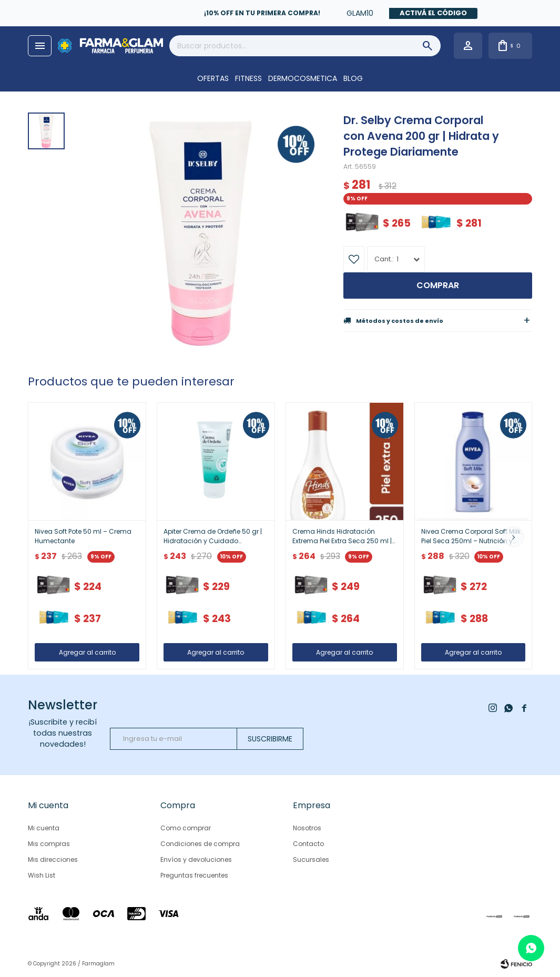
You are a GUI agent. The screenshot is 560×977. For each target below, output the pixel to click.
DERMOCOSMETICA (303, 78)
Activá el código (433, 13)
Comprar (438, 285)
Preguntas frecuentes (194, 875)
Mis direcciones (53, 859)
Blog (353, 78)
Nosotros (307, 828)
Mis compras (49, 844)
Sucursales (311, 859)
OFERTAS (213, 78)
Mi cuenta (44, 828)
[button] (514, 537)
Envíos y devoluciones (196, 859)
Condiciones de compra (200, 844)
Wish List (42, 875)
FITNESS (248, 78)
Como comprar (186, 828)
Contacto (308, 844)
